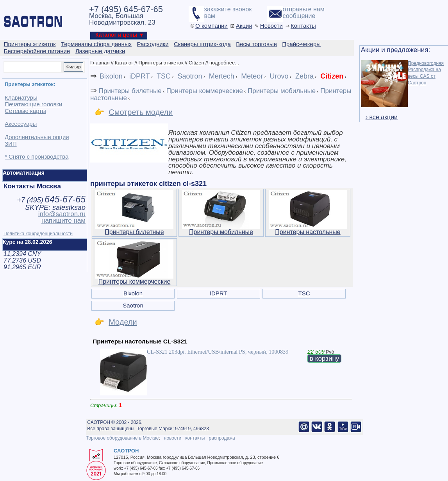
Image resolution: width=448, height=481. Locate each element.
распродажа (222, 438)
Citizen (196, 63)
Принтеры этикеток (161, 63)
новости (173, 438)
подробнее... (224, 63)
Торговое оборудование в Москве (122, 438)
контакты (195, 438)
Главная (100, 63)
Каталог (124, 63)
